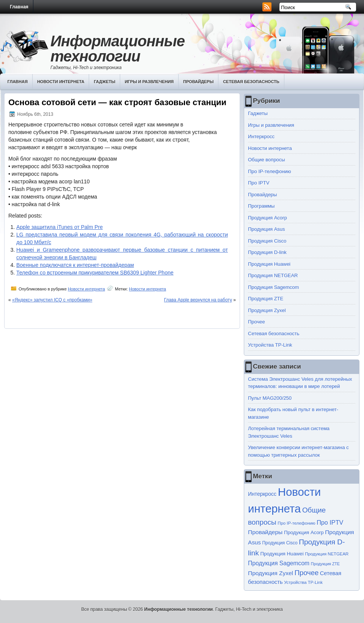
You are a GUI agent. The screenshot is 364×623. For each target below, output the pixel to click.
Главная (19, 7)
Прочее (257, 322)
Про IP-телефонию (270, 171)
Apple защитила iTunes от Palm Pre (60, 227)
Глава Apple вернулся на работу (198, 300)
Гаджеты (104, 82)
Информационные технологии (118, 49)
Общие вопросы (267, 160)
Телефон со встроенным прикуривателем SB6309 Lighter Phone (95, 273)
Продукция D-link (267, 252)
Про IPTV (259, 183)
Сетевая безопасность (251, 82)
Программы (261, 206)
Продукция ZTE (266, 299)
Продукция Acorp (268, 218)
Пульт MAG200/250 (270, 398)
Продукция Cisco (267, 241)
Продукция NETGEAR (273, 275)
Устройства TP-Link (270, 345)
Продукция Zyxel (267, 310)
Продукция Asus (267, 229)
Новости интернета (61, 82)
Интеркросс (261, 136)
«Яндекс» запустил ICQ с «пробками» (52, 300)
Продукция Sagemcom (273, 287)
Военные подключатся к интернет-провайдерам (75, 265)
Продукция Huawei (269, 264)
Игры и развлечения (149, 82)
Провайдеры (198, 82)
